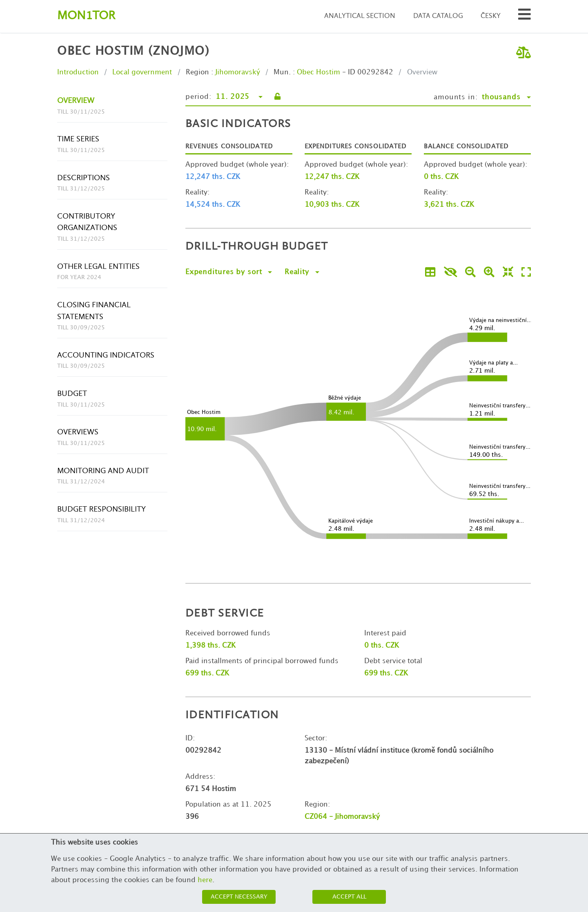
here (205, 880)
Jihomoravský (238, 72)
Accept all (349, 897)
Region (197, 72)
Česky (491, 16)
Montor (86, 16)
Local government (142, 72)
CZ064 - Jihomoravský (342, 817)
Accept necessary (239, 897)
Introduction (78, 72)
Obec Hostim (318, 72)
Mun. (282, 72)
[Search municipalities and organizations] (525, 17)
